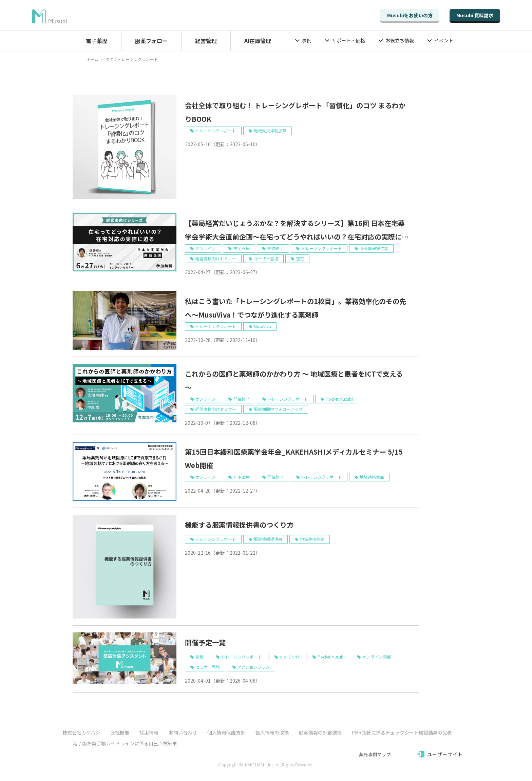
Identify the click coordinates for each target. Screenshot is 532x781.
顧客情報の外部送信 (320, 732)
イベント (444, 40)
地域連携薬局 (372, 477)
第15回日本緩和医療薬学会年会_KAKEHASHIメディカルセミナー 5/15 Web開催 (294, 459)
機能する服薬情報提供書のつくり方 (239, 525)
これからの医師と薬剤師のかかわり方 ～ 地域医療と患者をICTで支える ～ (294, 380)
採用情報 (149, 732)
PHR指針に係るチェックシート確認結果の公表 (402, 732)
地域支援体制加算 (270, 130)
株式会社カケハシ (81, 732)
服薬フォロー (151, 41)
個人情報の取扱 (272, 732)
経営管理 (206, 41)
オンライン (206, 248)
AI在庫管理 (258, 41)
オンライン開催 (377, 657)
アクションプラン (254, 667)
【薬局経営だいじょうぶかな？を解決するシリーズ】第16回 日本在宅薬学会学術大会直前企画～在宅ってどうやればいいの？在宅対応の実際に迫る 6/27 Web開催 (297, 231)
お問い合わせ (183, 732)
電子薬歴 (97, 41)
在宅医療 (242, 248)
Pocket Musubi (339, 399)
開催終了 (275, 248)
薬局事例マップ (375, 754)
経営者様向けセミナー (216, 258)
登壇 (199, 657)
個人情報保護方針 (226, 732)
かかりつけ (290, 657)
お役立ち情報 (400, 40)
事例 (307, 40)
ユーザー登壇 (266, 258)
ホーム (92, 59)
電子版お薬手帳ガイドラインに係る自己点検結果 (125, 743)
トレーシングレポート (216, 130)
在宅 (300, 258)
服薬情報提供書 (374, 248)
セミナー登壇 (208, 667)
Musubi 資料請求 (475, 15)
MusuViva (262, 326)
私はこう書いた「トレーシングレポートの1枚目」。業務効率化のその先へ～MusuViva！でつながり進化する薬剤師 (296, 308)
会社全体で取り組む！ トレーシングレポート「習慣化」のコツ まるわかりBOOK (295, 112)
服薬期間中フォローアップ (278, 409)
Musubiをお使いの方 (410, 15)
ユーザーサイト (445, 754)
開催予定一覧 (205, 642)
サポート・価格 (348, 40)
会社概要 (120, 732)
